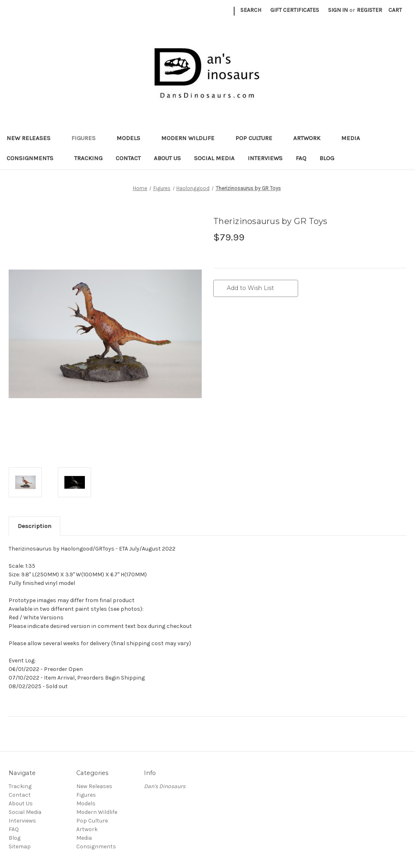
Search (251, 10)
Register (369, 10)
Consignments (34, 158)
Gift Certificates (295, 10)
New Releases (32, 138)
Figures (87, 138)
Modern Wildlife (192, 138)
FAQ (301, 158)
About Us (167, 158)
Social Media (214, 158)
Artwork (311, 138)
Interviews (265, 158)
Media (355, 138)
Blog (327, 158)
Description (34, 526)
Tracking (88, 158)
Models (132, 138)
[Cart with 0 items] (395, 10)
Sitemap (20, 846)
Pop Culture (258, 138)
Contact (128, 158)
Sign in (338, 10)
